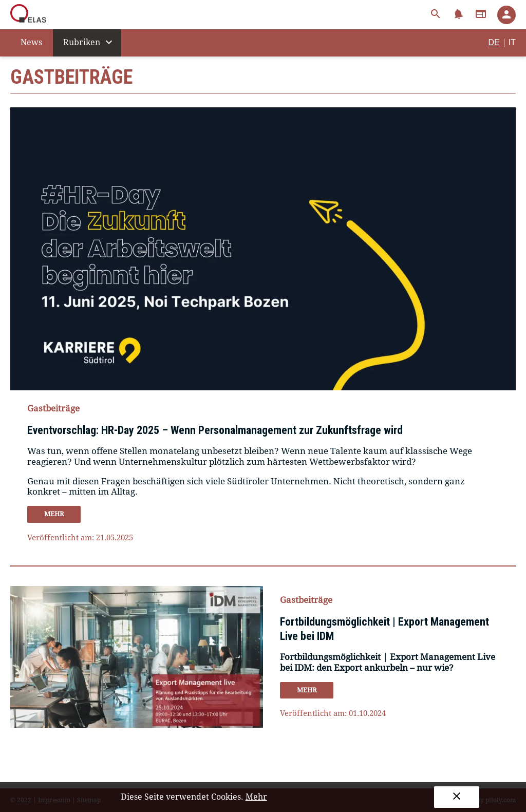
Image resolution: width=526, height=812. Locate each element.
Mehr (256, 797)
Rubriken (89, 42)
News (31, 42)
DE (494, 42)
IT (512, 42)
